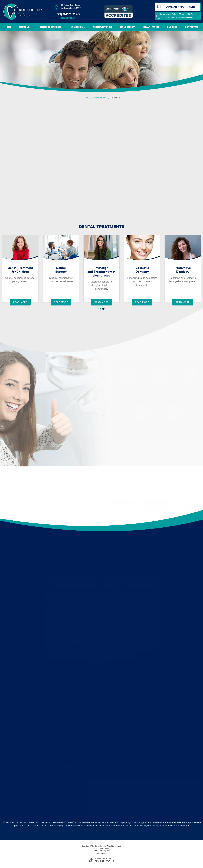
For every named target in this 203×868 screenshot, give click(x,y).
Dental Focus (104, 861)
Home (8, 27)
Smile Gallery (128, 27)
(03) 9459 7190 (68, 16)
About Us (25, 27)
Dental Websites (102, 858)
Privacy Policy (101, 853)
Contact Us (192, 27)
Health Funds (151, 27)
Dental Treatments (52, 27)
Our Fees (172, 27)
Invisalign (78, 27)
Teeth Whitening (103, 27)
